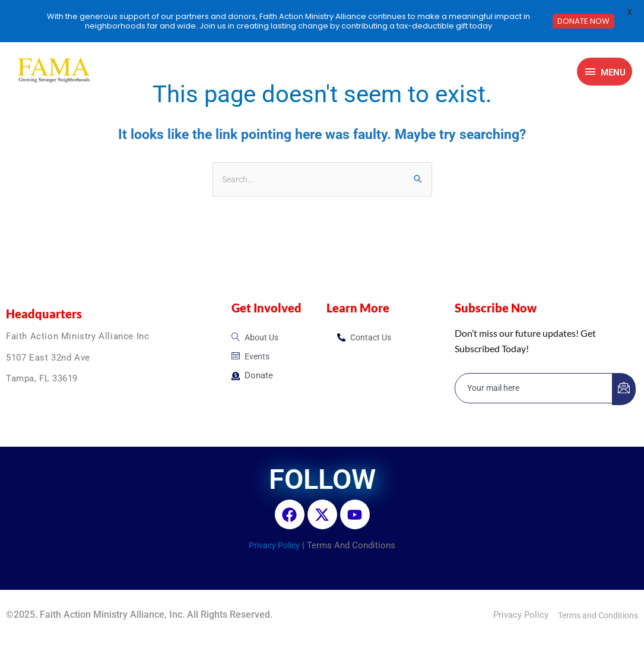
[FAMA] (53, 72)
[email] (534, 389)
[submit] (624, 390)
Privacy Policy (275, 546)
